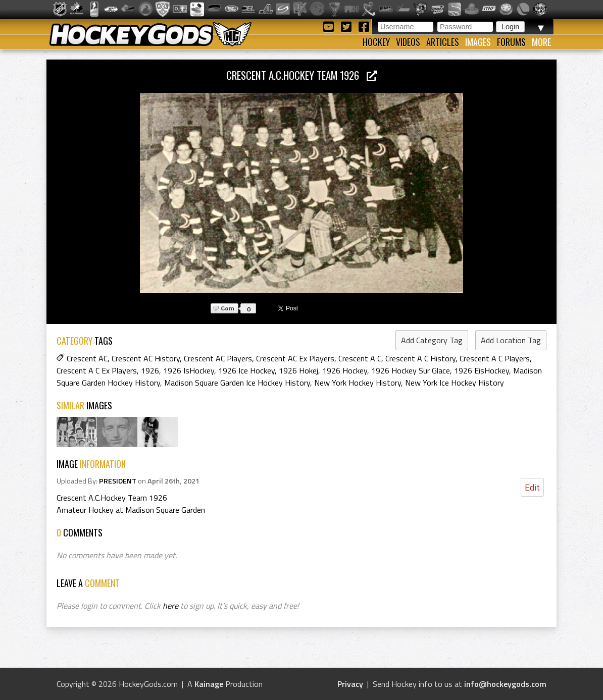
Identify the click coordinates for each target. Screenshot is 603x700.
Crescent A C (360, 358)
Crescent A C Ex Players (97, 370)
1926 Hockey (345, 370)
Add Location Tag (511, 340)
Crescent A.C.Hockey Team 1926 (302, 75)
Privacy (350, 684)
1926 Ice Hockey (246, 370)
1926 (150, 370)
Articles (443, 42)
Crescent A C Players (495, 358)
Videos (408, 42)
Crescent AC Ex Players (295, 358)
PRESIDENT (118, 481)
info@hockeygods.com (505, 684)
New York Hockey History (358, 383)
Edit (532, 487)
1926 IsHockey (189, 370)
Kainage (209, 684)
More (541, 42)
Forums (511, 42)
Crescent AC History (146, 358)
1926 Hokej (298, 370)
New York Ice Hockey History (455, 383)
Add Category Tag (432, 340)
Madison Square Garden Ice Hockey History (237, 383)
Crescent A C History (420, 358)
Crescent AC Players (218, 358)
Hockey (376, 42)
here (170, 606)
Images (478, 42)
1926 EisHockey (482, 370)
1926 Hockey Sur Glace (411, 370)
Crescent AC (87, 358)
